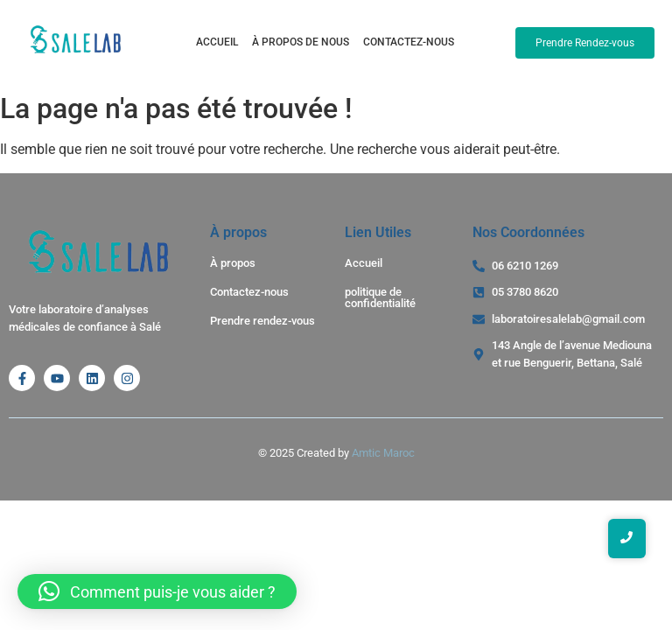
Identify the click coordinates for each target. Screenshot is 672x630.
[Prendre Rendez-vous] (585, 43)
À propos (233, 263)
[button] (157, 591)
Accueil (217, 42)
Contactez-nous (409, 42)
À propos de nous (301, 42)
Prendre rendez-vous (262, 321)
